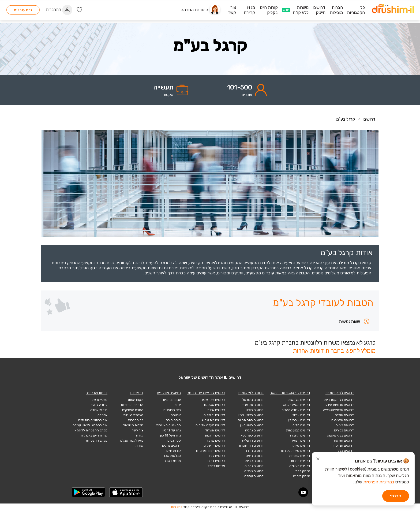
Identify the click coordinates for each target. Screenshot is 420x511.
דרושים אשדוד (215, 430)
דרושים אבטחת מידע (340, 405)
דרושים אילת (216, 410)
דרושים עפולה (254, 476)
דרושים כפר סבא (252, 435)
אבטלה (102, 415)
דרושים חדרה (254, 451)
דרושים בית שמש (213, 420)
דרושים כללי (345, 451)
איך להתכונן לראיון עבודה (90, 425)
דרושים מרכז (216, 441)
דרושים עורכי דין (299, 420)
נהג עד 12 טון (172, 430)
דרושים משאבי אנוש (297, 405)
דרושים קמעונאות (298, 430)
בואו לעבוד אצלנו (132, 441)
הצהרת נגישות (133, 415)
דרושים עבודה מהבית (296, 410)
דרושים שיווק (301, 446)
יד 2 (178, 405)
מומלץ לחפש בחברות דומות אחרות (334, 351)
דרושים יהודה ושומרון (211, 451)
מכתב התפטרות (97, 441)
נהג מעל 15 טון (170, 435)
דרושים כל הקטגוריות (339, 400)
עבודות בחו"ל (216, 466)
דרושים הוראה (344, 441)
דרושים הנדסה (344, 446)
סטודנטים (174, 441)
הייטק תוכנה (302, 476)
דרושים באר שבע (213, 400)
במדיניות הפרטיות (379, 482)
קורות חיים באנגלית (94, 435)
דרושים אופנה (344, 415)
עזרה (140, 435)
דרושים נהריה (254, 466)
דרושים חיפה (255, 456)
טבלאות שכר (172, 456)
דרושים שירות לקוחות (295, 451)
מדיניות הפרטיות (132, 405)
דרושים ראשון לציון (251, 415)
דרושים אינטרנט (343, 420)
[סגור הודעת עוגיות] (318, 460)
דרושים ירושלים (214, 415)
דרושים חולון (255, 410)
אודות (139, 446)
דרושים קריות (254, 461)
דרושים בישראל (253, 400)
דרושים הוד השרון (251, 446)
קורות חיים (174, 451)
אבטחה (176, 415)
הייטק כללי (303, 471)
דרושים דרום (216, 461)
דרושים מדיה (301, 425)
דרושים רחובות (215, 435)
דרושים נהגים (171, 446)
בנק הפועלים (172, 410)
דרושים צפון (217, 456)
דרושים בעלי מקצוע (341, 435)
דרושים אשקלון (215, 405)
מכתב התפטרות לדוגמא (91, 430)
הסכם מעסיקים (133, 410)
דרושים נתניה (254, 430)
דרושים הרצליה (253, 441)
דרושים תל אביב (253, 405)
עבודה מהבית (172, 400)
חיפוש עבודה (99, 410)
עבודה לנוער (99, 405)
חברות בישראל (133, 425)
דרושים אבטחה (300, 456)
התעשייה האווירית (168, 425)
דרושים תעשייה (300, 466)
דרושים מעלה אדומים (210, 425)
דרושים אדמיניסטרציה (338, 410)
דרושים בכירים (344, 430)
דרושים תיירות (301, 461)
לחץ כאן (177, 507)
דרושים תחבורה (299, 435)
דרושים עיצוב (301, 415)
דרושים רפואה (300, 441)
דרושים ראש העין (252, 425)
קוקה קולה (173, 420)
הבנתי (396, 496)
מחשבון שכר (172, 461)
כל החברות (136, 420)
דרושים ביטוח (345, 425)
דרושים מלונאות (299, 400)
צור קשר (137, 430)
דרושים (369, 119)
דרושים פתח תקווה (251, 420)
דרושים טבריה (254, 471)
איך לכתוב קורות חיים (93, 420)
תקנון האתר (135, 400)
